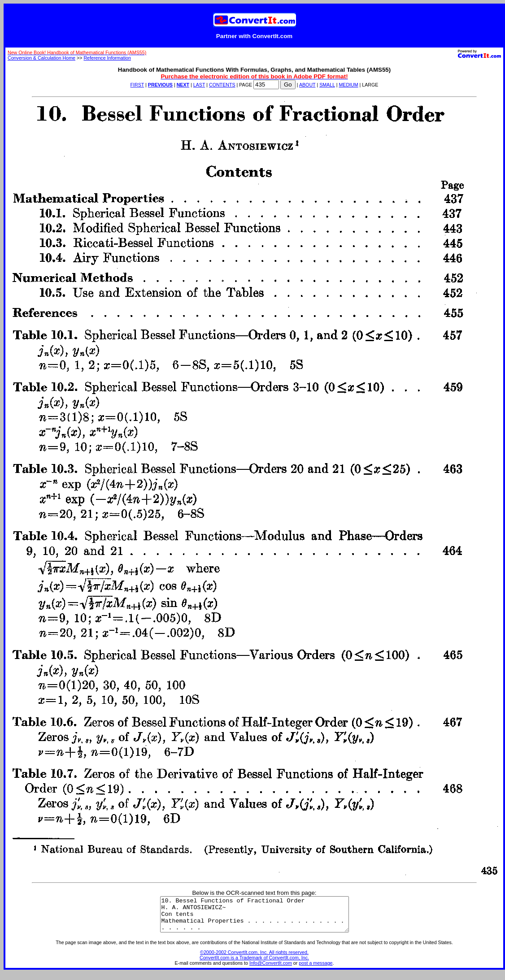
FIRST (137, 85)
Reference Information (107, 58)
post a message (316, 970)
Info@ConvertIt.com (271, 970)
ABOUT (307, 85)
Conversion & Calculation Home (41, 58)
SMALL (327, 85)
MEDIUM (348, 85)
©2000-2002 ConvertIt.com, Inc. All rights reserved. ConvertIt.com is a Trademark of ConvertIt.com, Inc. (254, 962)
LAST (199, 85)
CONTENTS (222, 85)
